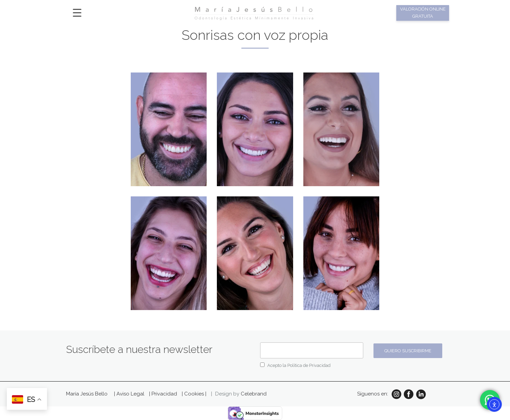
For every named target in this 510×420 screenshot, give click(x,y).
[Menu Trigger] (77, 12)
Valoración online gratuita (423, 13)
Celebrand (254, 394)
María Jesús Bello (87, 394)
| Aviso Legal (130, 394)
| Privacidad (164, 394)
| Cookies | (194, 394)
